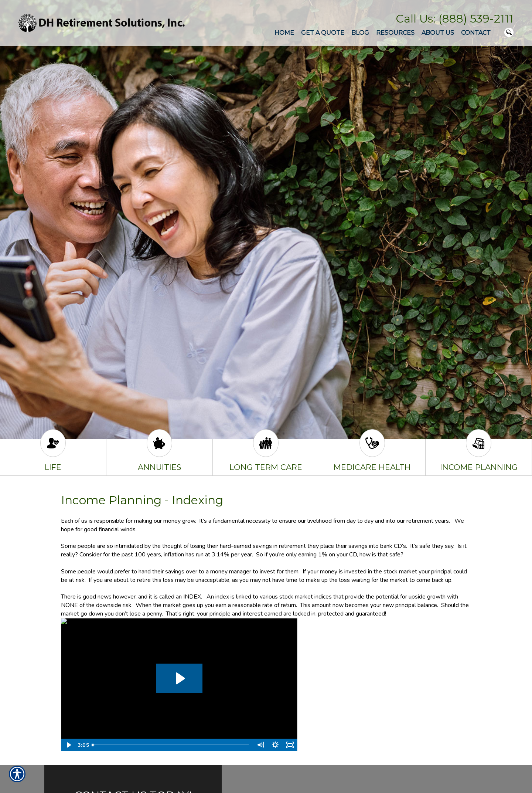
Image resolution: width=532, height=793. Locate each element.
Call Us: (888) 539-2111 (455, 19)
